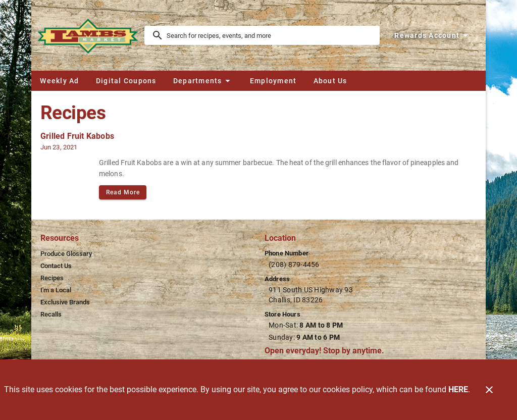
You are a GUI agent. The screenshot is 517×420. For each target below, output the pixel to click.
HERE (458, 389)
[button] (203, 81)
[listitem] (66, 254)
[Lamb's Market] (91, 35)
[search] (269, 35)
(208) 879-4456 (294, 265)
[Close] (489, 390)
